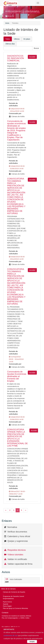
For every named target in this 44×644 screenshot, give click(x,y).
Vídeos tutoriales (15, 555)
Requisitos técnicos (17, 550)
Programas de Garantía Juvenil (13, 596)
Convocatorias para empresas (17, 6)
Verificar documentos (17, 532)
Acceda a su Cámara (13, 11)
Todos (8, 39)
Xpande (6, 604)
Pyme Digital (7, 606)
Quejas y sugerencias (18, 541)
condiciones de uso (11, 635)
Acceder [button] (32, 57)
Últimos (17, 39)
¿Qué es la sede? (32, 11)
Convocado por (15, 113)
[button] (36, 48)
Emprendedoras (8, 599)
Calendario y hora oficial (19, 536)
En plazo (27, 39)
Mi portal (10, 16)
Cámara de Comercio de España (14, 592)
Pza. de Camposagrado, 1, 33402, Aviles (16, 618)
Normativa (12, 527)
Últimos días (10, 44)
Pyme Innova (7, 602)
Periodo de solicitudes (13, 105)
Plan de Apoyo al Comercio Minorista (15, 608)
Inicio (7, 23)
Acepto (32, 642)
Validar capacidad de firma (20, 564)
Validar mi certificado (17, 559)
